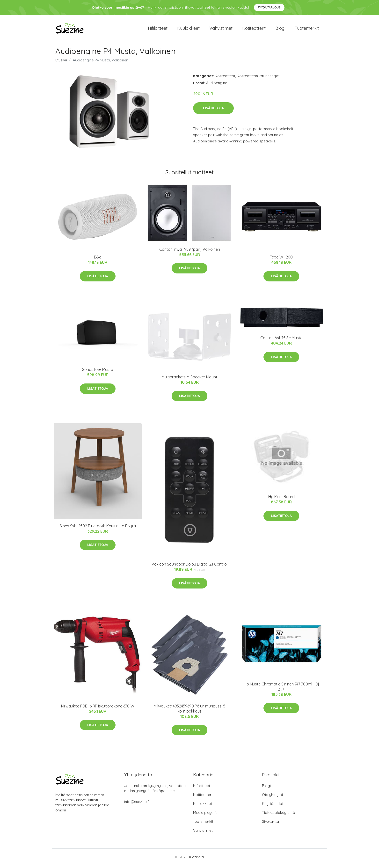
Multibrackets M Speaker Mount (189, 379)
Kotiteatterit (254, 29)
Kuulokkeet (188, 29)
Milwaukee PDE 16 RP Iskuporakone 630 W (98, 708)
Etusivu (61, 63)
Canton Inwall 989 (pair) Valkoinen (190, 252)
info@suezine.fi (137, 804)
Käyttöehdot (273, 806)
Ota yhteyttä (273, 797)
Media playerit (205, 815)
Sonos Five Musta (98, 372)
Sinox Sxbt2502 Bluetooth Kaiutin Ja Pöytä (98, 528)
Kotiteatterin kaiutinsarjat (258, 78)
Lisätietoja (213, 110)
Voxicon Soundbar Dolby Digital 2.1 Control (189, 567)
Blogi (280, 29)
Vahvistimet (221, 29)
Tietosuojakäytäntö (279, 815)
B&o (98, 260)
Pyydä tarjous (269, 7)
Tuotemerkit (307, 29)
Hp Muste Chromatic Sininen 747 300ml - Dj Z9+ (281, 689)
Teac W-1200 (281, 260)
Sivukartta (270, 824)
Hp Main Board (281, 499)
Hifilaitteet (158, 29)
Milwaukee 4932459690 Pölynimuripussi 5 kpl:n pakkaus (189, 711)
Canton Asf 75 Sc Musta (281, 340)
